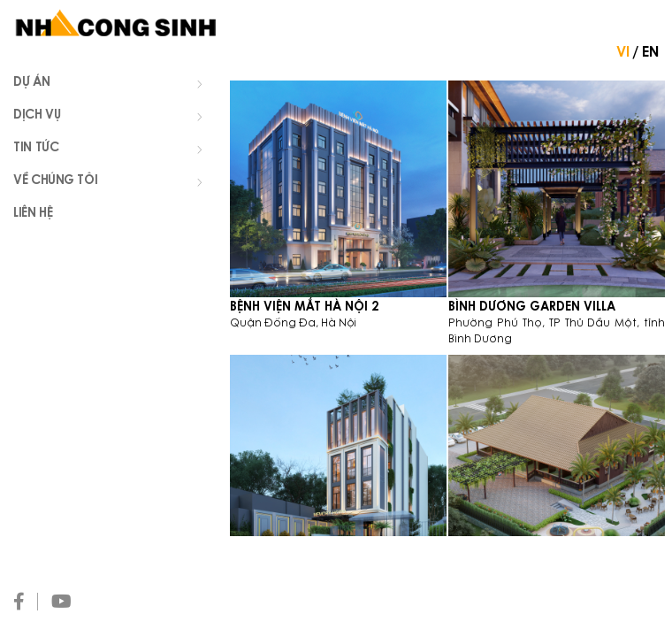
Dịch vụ (113, 117)
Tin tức (113, 150)
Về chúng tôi (113, 182)
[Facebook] (26, 602)
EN (650, 53)
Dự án (113, 84)
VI (623, 53)
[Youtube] (68, 602)
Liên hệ (33, 214)
